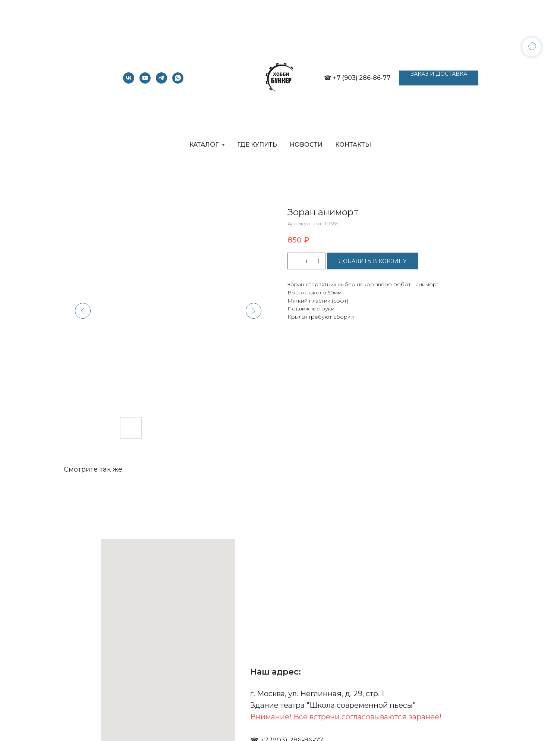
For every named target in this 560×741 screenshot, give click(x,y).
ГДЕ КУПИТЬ (257, 145)
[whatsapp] (178, 82)
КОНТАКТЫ (353, 145)
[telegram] (161, 82)
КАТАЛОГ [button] (205, 145)
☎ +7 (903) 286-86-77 (357, 78)
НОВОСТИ (306, 145)
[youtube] (145, 82)
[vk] (129, 82)
